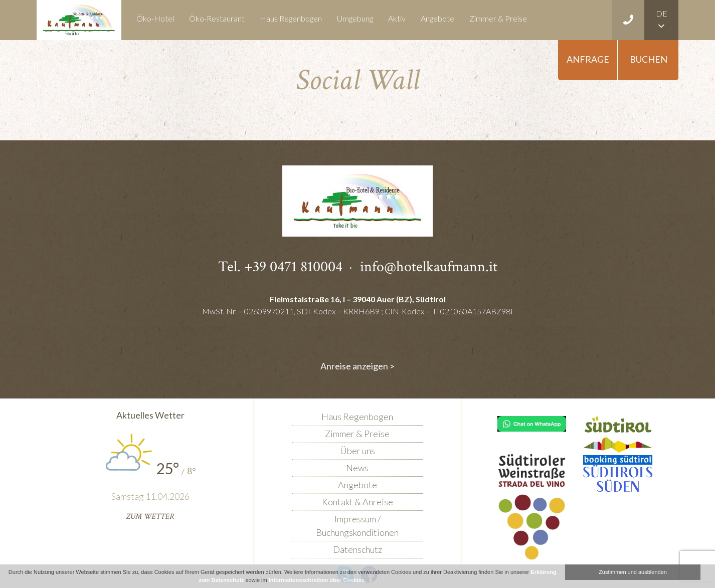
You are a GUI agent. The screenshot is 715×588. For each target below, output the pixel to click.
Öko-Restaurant (217, 18)
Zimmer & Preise (498, 18)
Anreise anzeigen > (357, 366)
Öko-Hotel (155, 18)
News (357, 468)
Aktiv (397, 18)
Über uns (357, 451)
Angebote (437, 18)
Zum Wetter (150, 517)
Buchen (649, 59)
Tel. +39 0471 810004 (280, 267)
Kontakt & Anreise (357, 502)
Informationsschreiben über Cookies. (317, 580)
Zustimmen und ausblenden (633, 572)
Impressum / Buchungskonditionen (357, 526)
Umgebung (355, 18)
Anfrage (588, 59)
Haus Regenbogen (291, 18)
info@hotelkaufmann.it (429, 267)
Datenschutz (357, 549)
